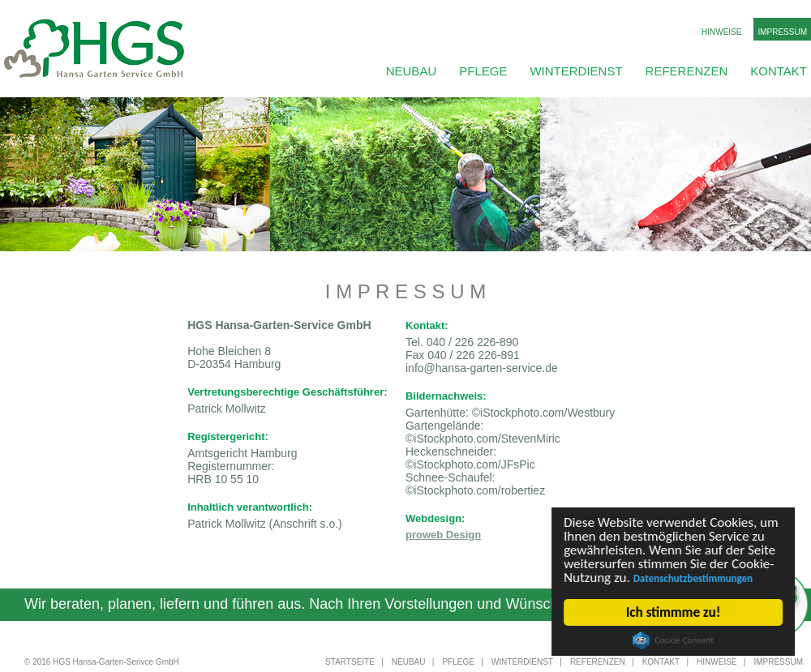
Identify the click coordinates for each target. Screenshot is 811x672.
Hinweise (721, 32)
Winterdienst (576, 71)
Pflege (483, 71)
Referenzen (687, 71)
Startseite (350, 662)
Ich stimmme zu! (673, 612)
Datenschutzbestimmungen (693, 578)
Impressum (782, 32)
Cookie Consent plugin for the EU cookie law (673, 640)
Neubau (412, 71)
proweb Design (443, 535)
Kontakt (779, 71)
